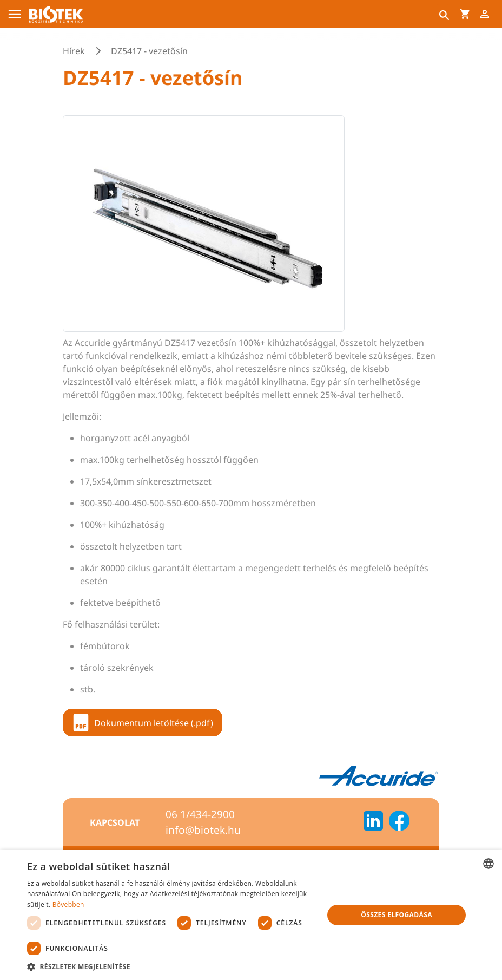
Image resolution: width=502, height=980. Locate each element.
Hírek (74, 51)
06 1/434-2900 (200, 814)
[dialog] (251, 915)
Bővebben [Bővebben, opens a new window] (68, 904)
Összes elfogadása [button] (397, 915)
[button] (171, 966)
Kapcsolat (115, 822)
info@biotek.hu (203, 830)
